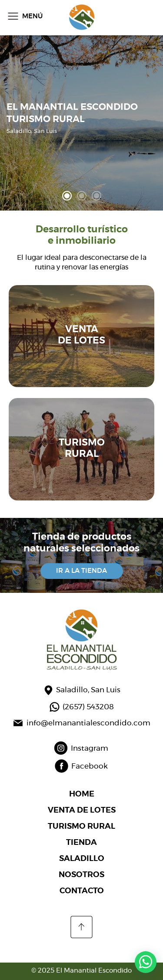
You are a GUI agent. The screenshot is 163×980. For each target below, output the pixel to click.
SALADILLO (82, 859)
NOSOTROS (81, 875)
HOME (82, 794)
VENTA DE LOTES (82, 810)
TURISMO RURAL (81, 827)
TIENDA (81, 843)
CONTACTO (82, 891)
